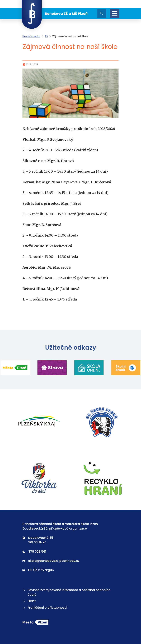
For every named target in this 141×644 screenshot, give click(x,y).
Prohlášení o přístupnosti (45, 608)
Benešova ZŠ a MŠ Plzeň (55, 13)
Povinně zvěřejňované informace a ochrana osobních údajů (66, 592)
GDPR (29, 601)
